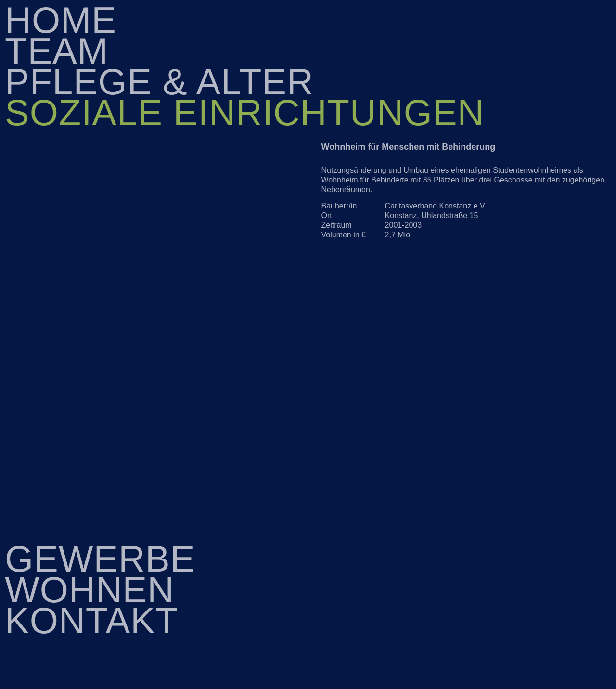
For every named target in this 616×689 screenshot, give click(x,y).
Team (57, 51)
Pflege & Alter (159, 82)
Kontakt (91, 620)
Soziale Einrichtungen (244, 112)
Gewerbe (100, 559)
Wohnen (90, 590)
